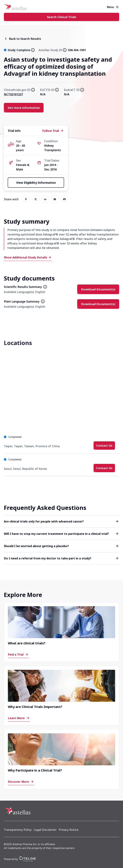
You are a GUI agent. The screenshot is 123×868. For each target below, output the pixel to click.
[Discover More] (21, 782)
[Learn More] (19, 718)
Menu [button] (111, 7)
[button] (61, 521)
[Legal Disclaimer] (45, 830)
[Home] (15, 7)
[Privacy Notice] (69, 830)
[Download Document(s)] (98, 289)
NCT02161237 (13, 94)
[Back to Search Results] (22, 39)
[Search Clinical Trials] (61, 17)
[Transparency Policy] (18, 830)
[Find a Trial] (18, 654)
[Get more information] (24, 108)
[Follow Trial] (53, 131)
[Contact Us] (104, 446)
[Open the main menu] (117, 7)
